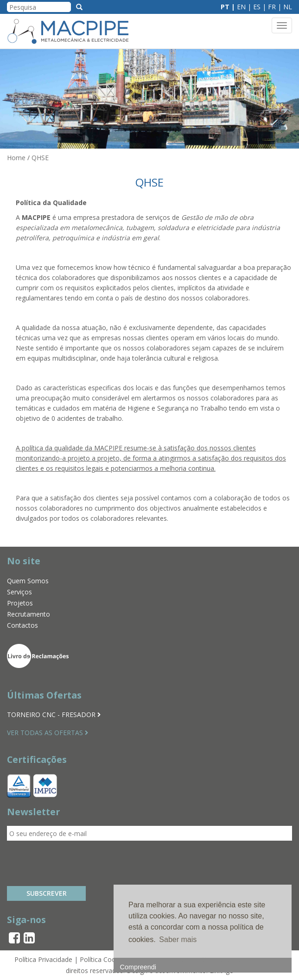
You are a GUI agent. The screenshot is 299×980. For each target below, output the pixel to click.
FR (272, 7)
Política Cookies (104, 959)
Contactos (22, 625)
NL (288, 7)
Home (16, 158)
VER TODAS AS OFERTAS (48, 733)
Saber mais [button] (178, 939)
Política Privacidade (43, 959)
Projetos (20, 603)
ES (257, 7)
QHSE (40, 158)
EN (241, 7)
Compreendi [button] (138, 967)
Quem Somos (28, 581)
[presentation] (77, 863)
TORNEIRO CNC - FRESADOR (54, 715)
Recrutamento (29, 614)
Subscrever (47, 893)
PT (225, 7)
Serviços (19, 592)
